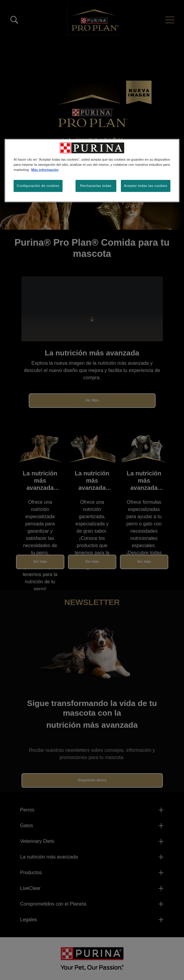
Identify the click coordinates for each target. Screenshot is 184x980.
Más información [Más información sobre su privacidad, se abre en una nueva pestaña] (45, 169)
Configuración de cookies (38, 186)
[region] (92, 170)
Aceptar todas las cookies (146, 186)
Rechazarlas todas (96, 186)
